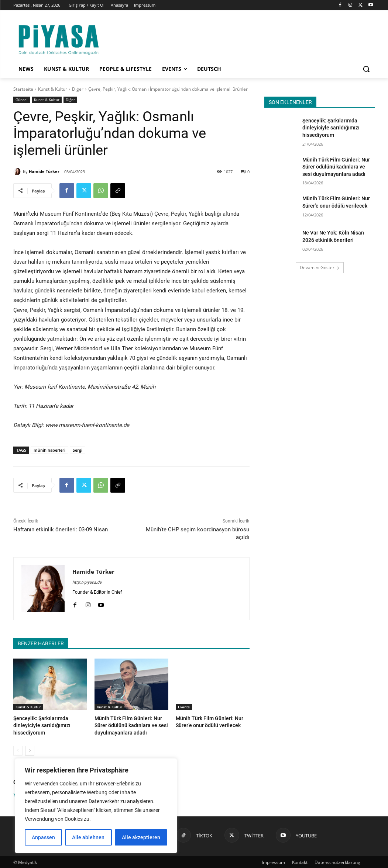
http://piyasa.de (87, 582)
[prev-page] (18, 750)
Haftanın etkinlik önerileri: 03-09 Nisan (61, 530)
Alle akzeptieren (141, 837)
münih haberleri (49, 450)
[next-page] (30, 750)
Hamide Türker (44, 171)
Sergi (78, 450)
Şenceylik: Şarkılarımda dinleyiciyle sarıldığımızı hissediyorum (331, 128)
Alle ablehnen (88, 837)
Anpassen (43, 837)
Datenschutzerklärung (337, 861)
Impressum (273, 861)
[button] (366, 69)
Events (184, 707)
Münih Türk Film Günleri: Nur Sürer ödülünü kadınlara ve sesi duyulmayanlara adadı (131, 725)
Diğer (78, 89)
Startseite (23, 89)
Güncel (22, 100)
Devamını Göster (320, 268)
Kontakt (300, 861)
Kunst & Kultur (53, 89)
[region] (96, 806)
